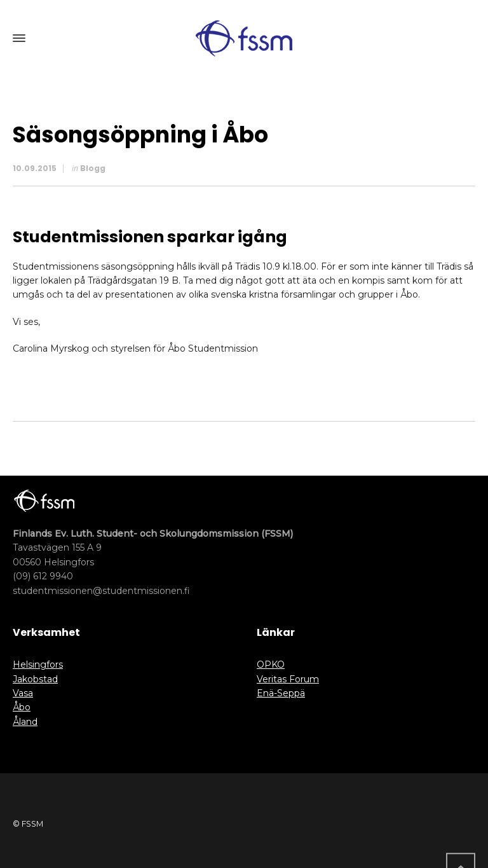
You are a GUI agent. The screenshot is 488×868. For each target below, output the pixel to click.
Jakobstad (35, 679)
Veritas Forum (288, 679)
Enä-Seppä (281, 693)
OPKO (271, 665)
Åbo (22, 707)
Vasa (23, 693)
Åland (25, 722)
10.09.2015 (35, 168)
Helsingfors (38, 665)
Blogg (93, 168)
